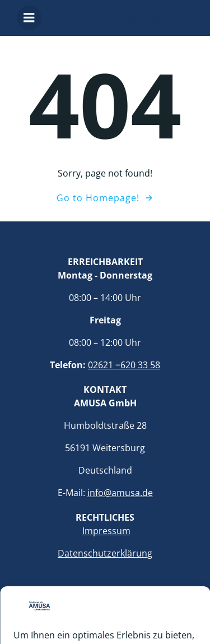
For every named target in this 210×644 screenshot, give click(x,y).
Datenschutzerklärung (105, 553)
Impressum (106, 531)
